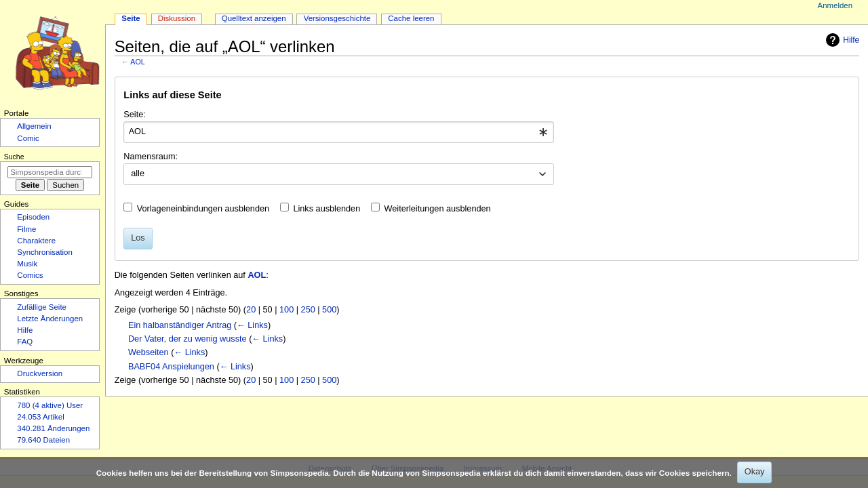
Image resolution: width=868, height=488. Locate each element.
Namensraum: (151, 157)
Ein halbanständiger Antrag (180, 325)
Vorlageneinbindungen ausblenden (203, 209)
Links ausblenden (327, 209)
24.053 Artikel (40, 417)
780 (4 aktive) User (50, 405)
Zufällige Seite (42, 307)
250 (308, 310)
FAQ (25, 342)
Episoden (33, 217)
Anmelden (835, 5)
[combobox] (339, 132)
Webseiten (149, 352)
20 (251, 310)
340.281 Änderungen (53, 428)
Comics (30, 275)
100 (287, 310)
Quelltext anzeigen (254, 18)
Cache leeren (411, 18)
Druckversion (40, 373)
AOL (137, 62)
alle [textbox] (138, 174)
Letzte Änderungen (50, 319)
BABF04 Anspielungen (171, 367)
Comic (28, 138)
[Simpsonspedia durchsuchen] (50, 172)
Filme (26, 229)
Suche (14, 157)
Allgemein (34, 126)
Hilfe (841, 40)
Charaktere (36, 241)
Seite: (134, 115)
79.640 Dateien (43, 440)
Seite (131, 18)
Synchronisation (45, 252)
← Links (252, 325)
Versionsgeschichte (337, 18)
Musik (27, 264)
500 (329, 310)
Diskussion (177, 18)
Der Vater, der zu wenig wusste (188, 339)
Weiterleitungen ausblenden (438, 209)
